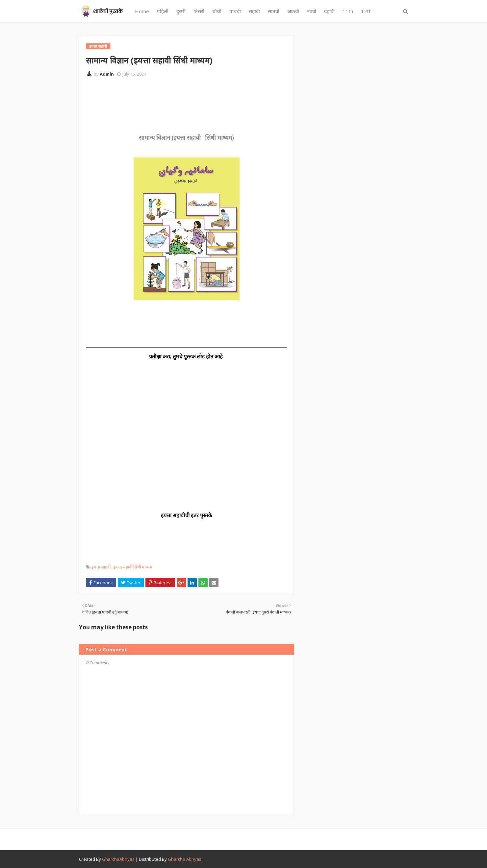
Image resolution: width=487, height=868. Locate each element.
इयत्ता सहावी (101, 567)
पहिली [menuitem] (163, 11)
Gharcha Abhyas (185, 859)
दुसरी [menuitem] (181, 11)
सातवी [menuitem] (274, 11)
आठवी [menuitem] (293, 11)
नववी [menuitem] (312, 11)
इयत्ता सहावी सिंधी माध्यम (133, 567)
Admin (107, 74)
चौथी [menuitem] (217, 11)
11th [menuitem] (348, 11)
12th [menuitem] (366, 11)
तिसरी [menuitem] (199, 11)
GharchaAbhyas (118, 859)
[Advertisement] (206, 100)
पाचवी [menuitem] (235, 11)
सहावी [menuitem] (254, 11)
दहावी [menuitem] (329, 11)
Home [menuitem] (142, 11)
